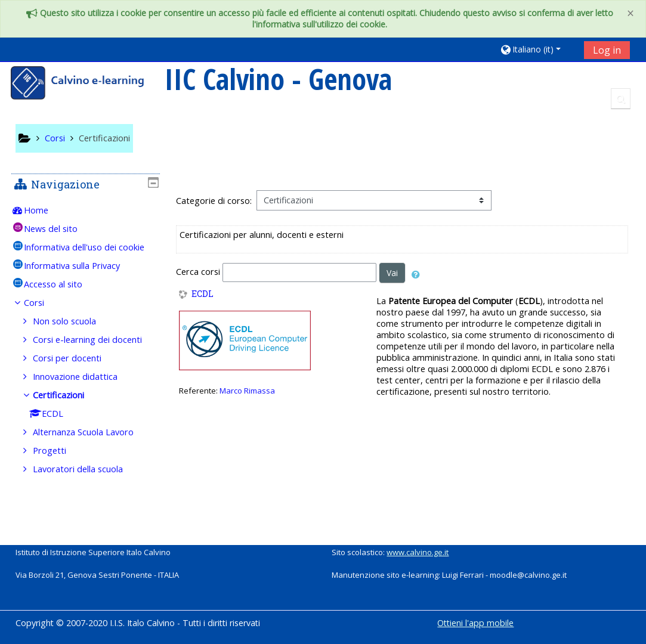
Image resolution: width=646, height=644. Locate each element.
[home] (85, 84)
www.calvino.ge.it (418, 552)
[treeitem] (85, 210)
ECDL (203, 294)
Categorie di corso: (214, 201)
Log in (607, 50)
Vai (392, 273)
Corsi (42, 319)
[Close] (630, 13)
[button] (538, 49)
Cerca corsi (198, 272)
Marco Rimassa (247, 391)
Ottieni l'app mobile (475, 623)
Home (44, 210)
